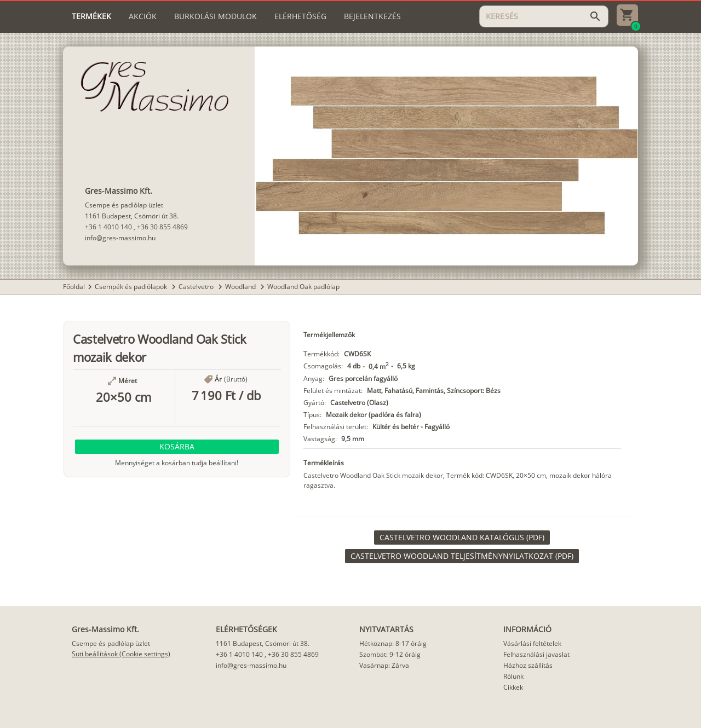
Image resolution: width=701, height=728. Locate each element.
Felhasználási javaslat (536, 654)
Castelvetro (197, 287)
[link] (462, 538)
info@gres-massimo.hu (120, 238)
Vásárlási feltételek (532, 643)
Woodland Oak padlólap (303, 287)
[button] (177, 447)
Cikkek (513, 687)
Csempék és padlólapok (132, 287)
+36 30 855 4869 (162, 227)
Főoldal (74, 287)
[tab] (91, 16)
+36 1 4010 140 (108, 227)
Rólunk (513, 676)
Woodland (241, 287)
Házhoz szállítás (528, 665)
